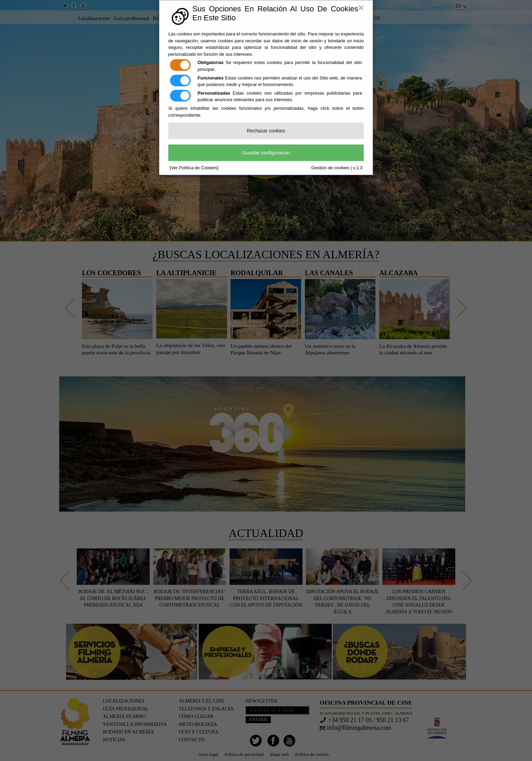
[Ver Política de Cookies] (194, 168)
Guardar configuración (266, 153)
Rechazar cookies (266, 131)
